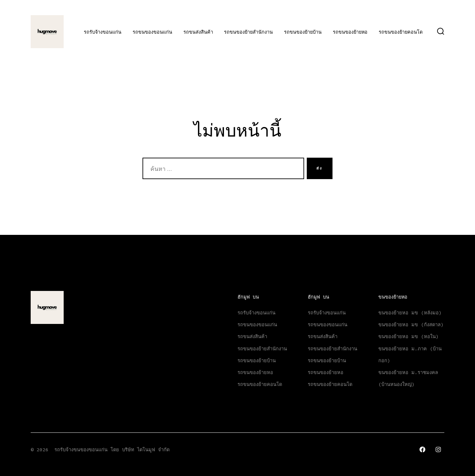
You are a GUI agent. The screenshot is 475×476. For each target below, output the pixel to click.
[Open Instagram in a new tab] (438, 449)
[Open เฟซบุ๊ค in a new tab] (422, 449)
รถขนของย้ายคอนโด (401, 32)
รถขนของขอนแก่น (152, 32)
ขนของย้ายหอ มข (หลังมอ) (410, 313)
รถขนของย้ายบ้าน (303, 32)
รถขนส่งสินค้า (198, 32)
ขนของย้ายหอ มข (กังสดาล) (411, 325)
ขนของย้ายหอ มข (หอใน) (409, 336)
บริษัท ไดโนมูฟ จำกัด (146, 450)
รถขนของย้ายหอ (350, 32)
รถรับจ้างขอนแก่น (103, 32)
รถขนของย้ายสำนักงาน (248, 32)
